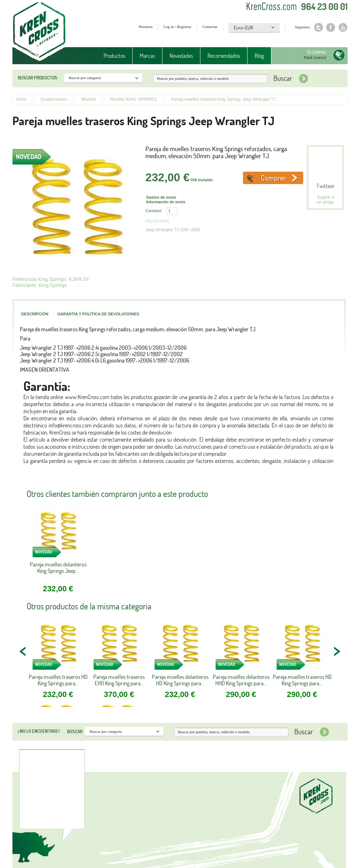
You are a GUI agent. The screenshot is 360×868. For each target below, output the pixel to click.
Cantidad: (154, 211)
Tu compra (316, 52)
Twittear (325, 186)
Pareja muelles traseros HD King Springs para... (58, 680)
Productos (114, 56)
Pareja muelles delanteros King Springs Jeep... (58, 568)
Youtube (343, 27)
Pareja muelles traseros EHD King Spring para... (119, 680)
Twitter (318, 27)
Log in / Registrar (177, 27)
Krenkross (39, 32)
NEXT (337, 651)
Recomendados (224, 56)
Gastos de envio (161, 197)
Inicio (21, 99)
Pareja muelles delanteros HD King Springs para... (180, 680)
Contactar (210, 27)
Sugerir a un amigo (325, 200)
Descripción (35, 314)
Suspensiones (54, 99)
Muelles (88, 99)
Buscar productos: (38, 78)
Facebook (331, 27)
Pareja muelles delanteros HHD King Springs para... (241, 680)
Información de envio (166, 202)
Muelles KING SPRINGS (134, 99)
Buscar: (75, 731)
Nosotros (146, 27)
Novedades (181, 56)
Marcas (147, 56)
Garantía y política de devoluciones (98, 314)
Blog (259, 56)
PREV (23, 651)
